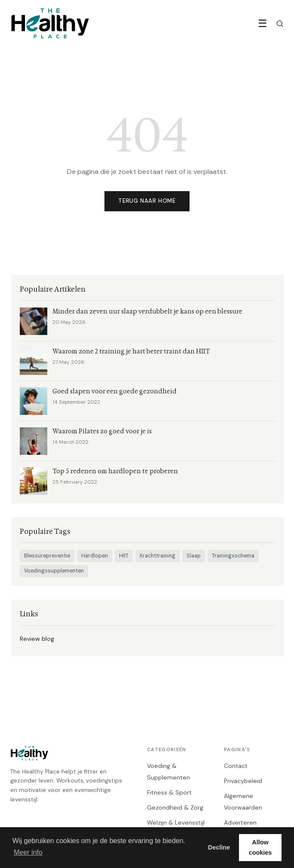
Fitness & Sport (169, 792)
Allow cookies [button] (260, 847)
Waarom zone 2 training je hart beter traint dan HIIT (131, 352)
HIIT (124, 556)
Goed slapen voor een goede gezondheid (115, 391)
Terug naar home (147, 201)
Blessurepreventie (47, 556)
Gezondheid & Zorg (175, 807)
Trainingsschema (233, 556)
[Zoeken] (280, 24)
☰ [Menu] (263, 23)
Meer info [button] (28, 852)
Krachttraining (158, 556)
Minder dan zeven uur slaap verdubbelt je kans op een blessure (147, 312)
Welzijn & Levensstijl (176, 822)
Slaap (194, 556)
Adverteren (240, 822)
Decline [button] (219, 847)
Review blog (37, 639)
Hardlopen (95, 556)
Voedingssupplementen (54, 571)
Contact (236, 766)
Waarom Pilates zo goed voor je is (102, 431)
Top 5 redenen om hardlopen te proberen (115, 471)
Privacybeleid (243, 781)
